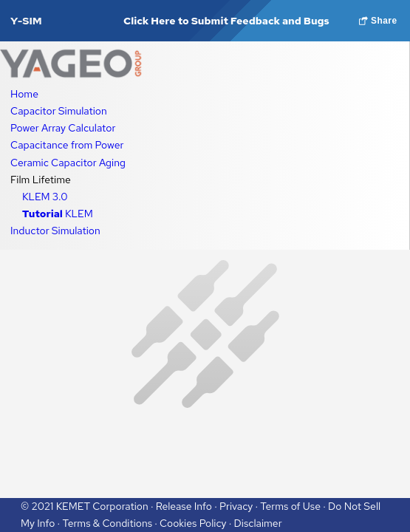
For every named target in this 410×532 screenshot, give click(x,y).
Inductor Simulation (55, 231)
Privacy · (240, 506)
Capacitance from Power (67, 145)
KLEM (58, 214)
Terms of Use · (294, 506)
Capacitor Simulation (59, 111)
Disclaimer (258, 523)
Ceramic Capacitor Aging (68, 163)
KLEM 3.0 (45, 197)
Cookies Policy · (197, 523)
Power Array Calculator (63, 128)
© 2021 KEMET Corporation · (88, 506)
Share (378, 21)
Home (24, 94)
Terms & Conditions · (111, 523)
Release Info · (188, 506)
